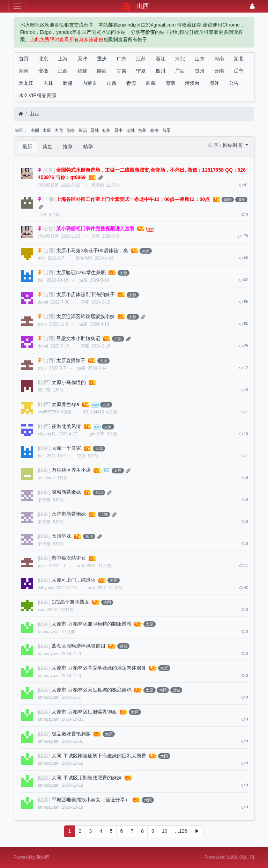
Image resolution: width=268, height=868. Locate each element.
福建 (82, 71)
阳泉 (71, 130)
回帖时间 (233, 145)
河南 (219, 59)
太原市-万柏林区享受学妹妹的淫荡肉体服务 (99, 668)
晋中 (119, 130)
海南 (170, 83)
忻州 (142, 130)
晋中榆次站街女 (69, 558)
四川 (161, 71)
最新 (27, 147)
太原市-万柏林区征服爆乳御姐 (84, 712)
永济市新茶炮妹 (69, 514)
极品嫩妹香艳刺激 (71, 734)
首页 (24, 59)
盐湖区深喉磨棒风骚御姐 (79, 646)
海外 (214, 83)
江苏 (141, 59)
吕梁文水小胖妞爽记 (78, 338)
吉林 (48, 83)
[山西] (49, 250)
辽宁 (239, 71)
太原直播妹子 (71, 360)
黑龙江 (26, 83)
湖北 (239, 59)
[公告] (49, 170)
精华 (88, 147)
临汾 (155, 130)
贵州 (200, 71)
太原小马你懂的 (69, 382)
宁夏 (141, 71)
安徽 (43, 71)
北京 (43, 59)
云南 (219, 71)
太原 (47, 130)
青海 (131, 83)
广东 (121, 59)
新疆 (68, 83)
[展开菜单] (17, 6)
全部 (35, 130)
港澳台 (192, 83)
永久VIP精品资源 (38, 95)
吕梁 (166, 130)
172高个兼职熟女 (70, 602)
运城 (131, 130)
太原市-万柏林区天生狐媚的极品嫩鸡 (92, 690)
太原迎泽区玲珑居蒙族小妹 (85, 316)
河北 (180, 59)
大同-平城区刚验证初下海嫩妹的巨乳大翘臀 (99, 756)
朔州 (106, 130)
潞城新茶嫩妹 (66, 492)
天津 (82, 59)
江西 (63, 71)
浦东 (241, 200)
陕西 (102, 71)
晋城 (95, 130)
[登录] (252, 6)
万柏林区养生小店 (71, 470)
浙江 (161, 59)
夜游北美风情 (66, 426)
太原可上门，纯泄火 (74, 580)
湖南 (24, 71)
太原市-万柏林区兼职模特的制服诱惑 (92, 624)
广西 (180, 71)
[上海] (49, 199)
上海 (63, 59)
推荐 (68, 147)
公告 (234, 83)
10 (165, 831)
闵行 (228, 200)
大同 (59, 130)
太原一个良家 (66, 448)
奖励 (47, 147)
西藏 (151, 83)
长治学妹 (61, 536)
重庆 (102, 59)
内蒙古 (90, 83)
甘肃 (121, 71)
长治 (83, 130)
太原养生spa (65, 404)
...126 (181, 831)
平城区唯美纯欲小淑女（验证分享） (91, 800)
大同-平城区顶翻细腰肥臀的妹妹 (87, 778)
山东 (200, 59)
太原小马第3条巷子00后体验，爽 (92, 250)
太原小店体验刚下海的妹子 (85, 294)
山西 (112, 83)
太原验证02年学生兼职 (81, 272)
